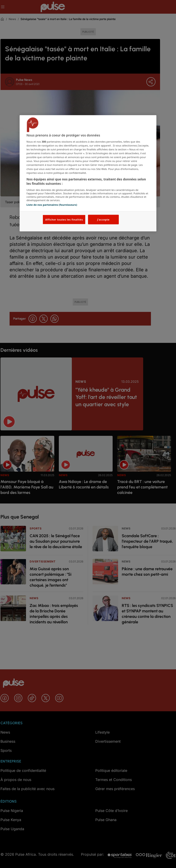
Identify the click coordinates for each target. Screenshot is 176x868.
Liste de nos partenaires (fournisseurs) (52, 204)
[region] (88, 173)
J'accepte (103, 220)
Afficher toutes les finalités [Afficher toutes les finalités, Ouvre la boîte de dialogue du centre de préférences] (64, 220)
